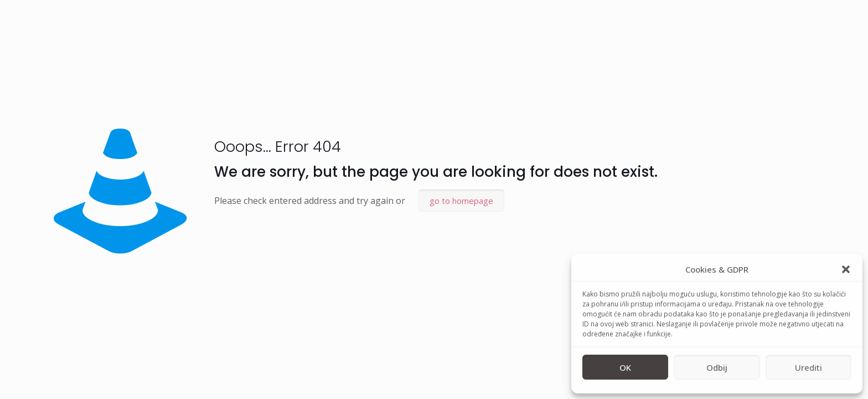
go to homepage (461, 201)
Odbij (717, 367)
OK (625, 367)
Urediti (808, 367)
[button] (846, 269)
